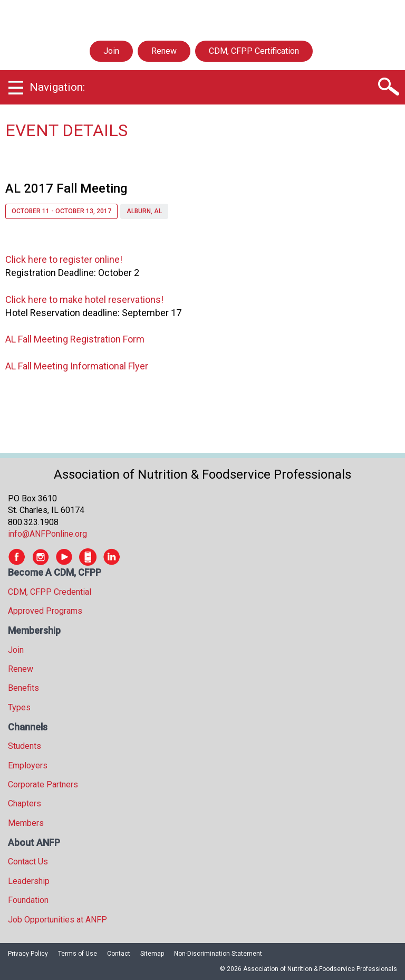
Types (19, 707)
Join (111, 51)
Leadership (29, 881)
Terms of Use (78, 954)
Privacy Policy (28, 954)
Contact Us (28, 862)
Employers (28, 765)
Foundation (28, 900)
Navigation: (57, 87)
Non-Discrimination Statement (218, 954)
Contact (119, 954)
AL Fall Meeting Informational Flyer (77, 366)
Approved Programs (45, 611)
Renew (164, 51)
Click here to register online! (64, 259)
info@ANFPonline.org (47, 534)
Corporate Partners (43, 784)
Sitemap (152, 954)
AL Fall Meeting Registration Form (75, 339)
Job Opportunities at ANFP (57, 920)
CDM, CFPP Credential (50, 592)
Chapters (25, 803)
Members (26, 823)
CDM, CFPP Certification (254, 51)
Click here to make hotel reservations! (84, 299)
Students (25, 746)
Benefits (23, 688)
